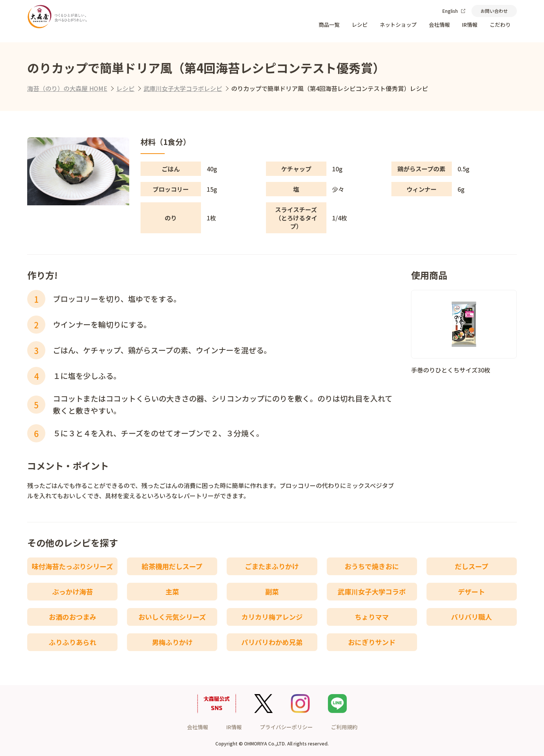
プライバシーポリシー (286, 727)
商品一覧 (329, 25)
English (454, 11)
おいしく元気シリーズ (172, 617)
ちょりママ (372, 617)
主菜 (172, 591)
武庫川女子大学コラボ (372, 591)
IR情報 (470, 25)
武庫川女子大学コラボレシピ (183, 88)
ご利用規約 (344, 727)
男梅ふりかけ (172, 642)
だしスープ (472, 566)
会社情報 (439, 25)
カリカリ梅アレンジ (272, 617)
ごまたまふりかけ (272, 566)
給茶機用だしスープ (172, 566)
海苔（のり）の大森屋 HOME (67, 88)
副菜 (272, 591)
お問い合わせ (494, 11)
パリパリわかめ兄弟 (272, 642)
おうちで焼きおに (372, 566)
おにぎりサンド (372, 642)
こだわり (500, 25)
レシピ (360, 25)
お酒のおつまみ (73, 617)
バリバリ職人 (471, 617)
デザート (471, 591)
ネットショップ (398, 25)
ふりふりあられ (73, 642)
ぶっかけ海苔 (73, 591)
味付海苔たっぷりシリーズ (72, 566)
